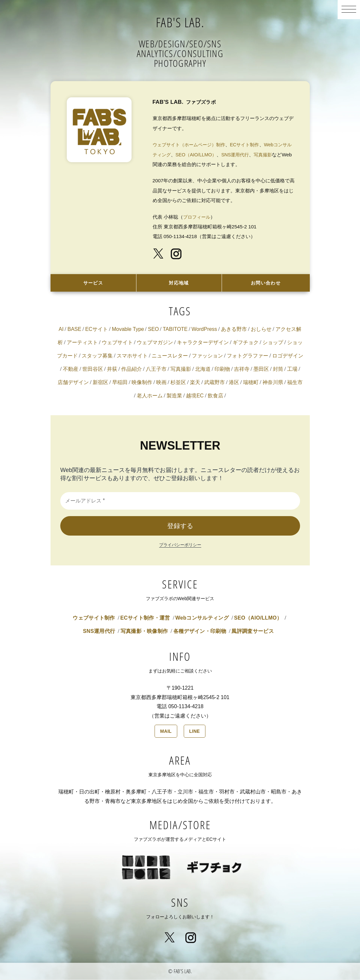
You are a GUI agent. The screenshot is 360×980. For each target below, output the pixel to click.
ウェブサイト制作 (94, 618)
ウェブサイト (117, 343)
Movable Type (128, 330)
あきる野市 (234, 330)
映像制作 (142, 383)
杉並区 (178, 383)
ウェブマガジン (155, 343)
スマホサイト (132, 356)
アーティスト (82, 343)
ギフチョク (246, 343)
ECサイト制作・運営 (145, 618)
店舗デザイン (73, 383)
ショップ (273, 343)
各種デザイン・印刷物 (200, 632)
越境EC (195, 396)
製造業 (174, 396)
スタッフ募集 (97, 356)
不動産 (71, 370)
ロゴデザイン (288, 356)
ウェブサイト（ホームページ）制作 (192, 145)
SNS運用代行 (249, 155)
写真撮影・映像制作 (144, 632)
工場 (292, 370)
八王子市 (156, 370)
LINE (195, 732)
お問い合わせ (266, 283)
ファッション (207, 356)
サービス (93, 283)
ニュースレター (170, 356)
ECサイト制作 (251, 145)
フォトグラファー (248, 356)
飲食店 (215, 396)
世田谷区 (93, 370)
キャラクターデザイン (203, 343)
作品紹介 (132, 370)
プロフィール (198, 217)
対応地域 (179, 283)
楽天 (195, 383)
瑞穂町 (251, 383)
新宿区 (100, 383)
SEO (153, 330)
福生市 (295, 383)
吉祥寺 (242, 370)
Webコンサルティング (202, 618)
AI (61, 330)
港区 (234, 383)
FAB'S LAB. (180, 21)
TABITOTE (175, 330)
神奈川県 (273, 383)
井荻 (112, 370)
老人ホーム (150, 396)
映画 (161, 383)
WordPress (204, 330)
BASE (74, 330)
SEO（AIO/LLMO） (208, 155)
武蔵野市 (215, 383)
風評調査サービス (253, 632)
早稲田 (120, 383)
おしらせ (261, 330)
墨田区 (261, 370)
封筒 (278, 370)
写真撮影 (279, 155)
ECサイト (97, 330)
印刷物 (222, 370)
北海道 (203, 370)
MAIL (166, 732)
